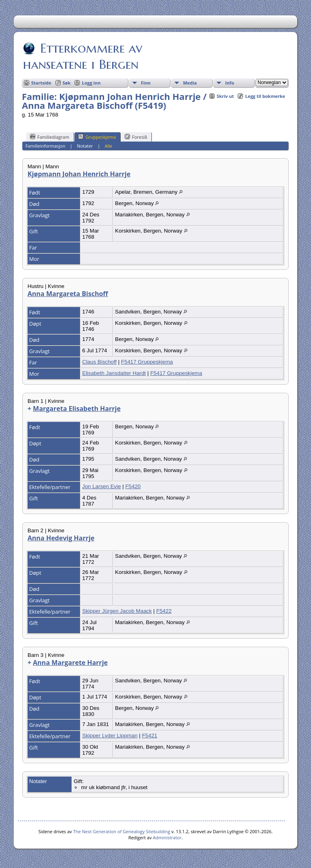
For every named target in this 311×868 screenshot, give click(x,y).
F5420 (133, 486)
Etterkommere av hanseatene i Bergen (83, 56)
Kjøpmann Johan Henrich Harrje (79, 174)
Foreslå (136, 137)
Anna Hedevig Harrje (61, 538)
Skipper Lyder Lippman (110, 736)
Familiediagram (50, 137)
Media (190, 83)
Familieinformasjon (46, 146)
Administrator (167, 837)
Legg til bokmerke (265, 96)
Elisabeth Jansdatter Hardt (114, 373)
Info (230, 83)
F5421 (149, 736)
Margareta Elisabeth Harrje (77, 409)
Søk (67, 83)
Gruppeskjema (97, 137)
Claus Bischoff (99, 362)
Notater (85, 146)
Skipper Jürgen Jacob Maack (117, 611)
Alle (109, 146)
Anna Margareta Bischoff (68, 294)
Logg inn (91, 83)
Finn (146, 83)
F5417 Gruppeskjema (147, 362)
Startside (41, 83)
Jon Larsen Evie (102, 486)
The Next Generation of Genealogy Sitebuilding (121, 831)
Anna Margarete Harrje (70, 663)
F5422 (164, 611)
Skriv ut (225, 96)
